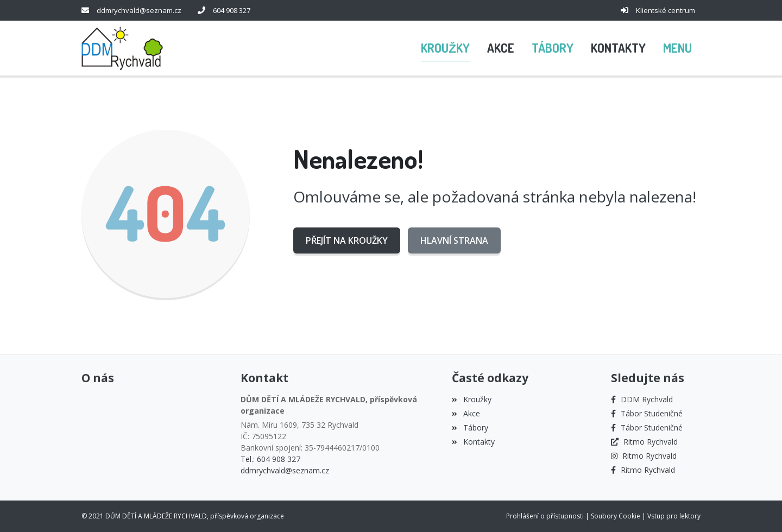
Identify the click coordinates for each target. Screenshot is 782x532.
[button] (677, 48)
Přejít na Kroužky (347, 240)
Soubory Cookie (616, 516)
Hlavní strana (454, 240)
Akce (466, 413)
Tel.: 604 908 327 (270, 459)
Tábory (470, 427)
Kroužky (471, 399)
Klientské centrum (666, 10)
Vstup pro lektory (674, 516)
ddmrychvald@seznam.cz (139, 10)
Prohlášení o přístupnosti (545, 516)
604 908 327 (232, 10)
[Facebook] (642, 399)
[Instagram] (644, 456)
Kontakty (473, 442)
